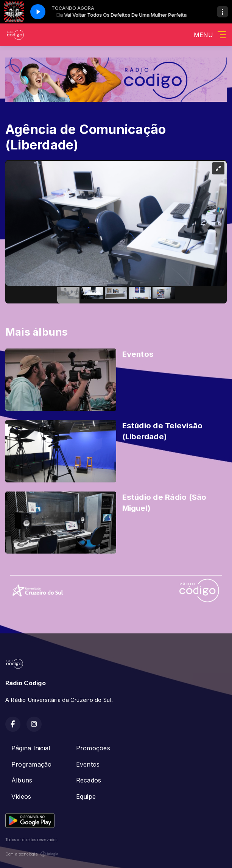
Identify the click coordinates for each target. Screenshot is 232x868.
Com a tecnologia (32, 854)
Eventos (88, 764)
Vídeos (21, 796)
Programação (32, 764)
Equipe (86, 796)
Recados (89, 780)
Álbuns (22, 780)
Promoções (93, 748)
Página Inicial (31, 748)
